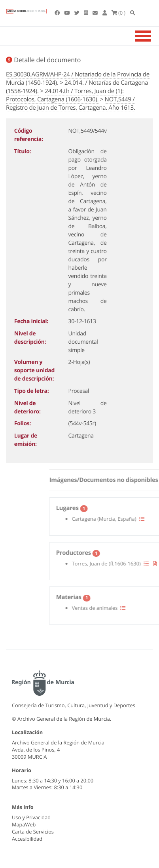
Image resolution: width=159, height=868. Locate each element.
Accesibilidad (27, 839)
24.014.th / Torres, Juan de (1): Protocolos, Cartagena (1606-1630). (65, 95)
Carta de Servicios (33, 832)
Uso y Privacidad (31, 817)
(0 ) (119, 13)
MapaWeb (24, 824)
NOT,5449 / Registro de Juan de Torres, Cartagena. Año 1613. (71, 104)
